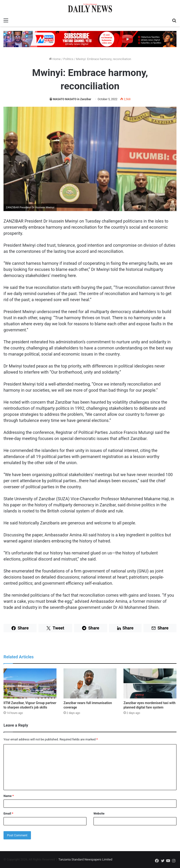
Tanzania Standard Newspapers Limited (85, 859)
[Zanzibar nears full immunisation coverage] (90, 683)
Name (9, 796)
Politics (68, 59)
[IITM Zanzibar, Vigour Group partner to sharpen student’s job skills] (30, 683)
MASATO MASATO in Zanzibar (72, 99)
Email (8, 813)
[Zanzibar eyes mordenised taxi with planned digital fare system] (150, 683)
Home (55, 59)
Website (99, 813)
